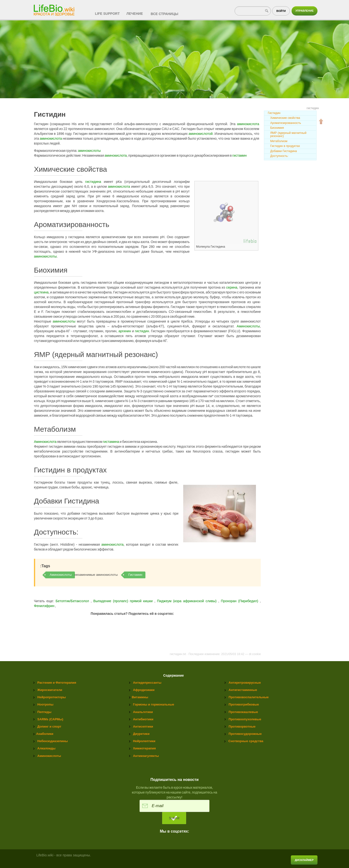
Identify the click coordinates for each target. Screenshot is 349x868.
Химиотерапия (144, 748)
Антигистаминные (243, 690)
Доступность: (279, 156)
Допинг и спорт (49, 726)
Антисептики (143, 726)
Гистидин (274, 113)
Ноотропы (45, 704)
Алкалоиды (46, 748)
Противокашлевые (243, 712)
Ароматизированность (286, 123)
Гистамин (135, 575)
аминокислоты (89, 151)
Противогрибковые (244, 704)
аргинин (125, 331)
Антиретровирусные (245, 683)
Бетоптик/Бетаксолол (72, 601)
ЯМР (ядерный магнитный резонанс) (288, 134)
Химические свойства (285, 118)
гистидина (93, 182)
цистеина (41, 292)
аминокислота (248, 124)
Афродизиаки (144, 690)
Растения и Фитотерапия (57, 683)
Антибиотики (143, 719)
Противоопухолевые (245, 719)
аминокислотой (201, 134)
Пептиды (44, 712)
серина (232, 287)
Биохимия (277, 128)
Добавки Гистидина (284, 151)
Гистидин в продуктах (285, 146)
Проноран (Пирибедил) (240, 601)
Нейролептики (144, 741)
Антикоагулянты (146, 756)
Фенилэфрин (44, 606)
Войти (281, 11)
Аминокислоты (248, 326)
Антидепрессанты (147, 683)
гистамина (111, 442)
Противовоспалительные (249, 697)
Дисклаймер (304, 860)
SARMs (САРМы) (50, 719)
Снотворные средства (246, 741)
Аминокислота (45, 442)
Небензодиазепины (52, 741)
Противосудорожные (245, 734)
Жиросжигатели (50, 690)
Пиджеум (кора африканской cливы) (188, 601)
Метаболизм (279, 141)
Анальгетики (143, 712)
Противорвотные (242, 726)
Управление (305, 11)
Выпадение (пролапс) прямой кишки (124, 601)
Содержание (174, 676)
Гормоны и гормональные (154, 704)
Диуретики (141, 734)
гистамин (240, 155)
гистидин (142, 331)
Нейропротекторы (52, 697)
